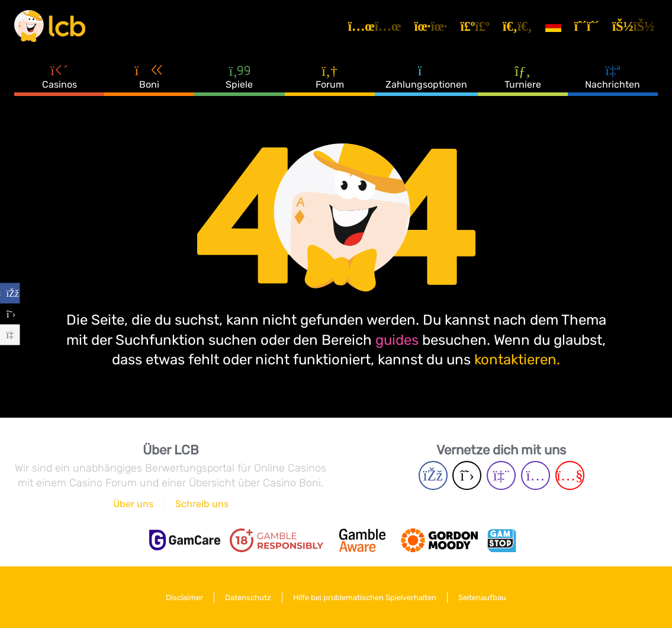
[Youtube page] (570, 475)
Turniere (523, 76)
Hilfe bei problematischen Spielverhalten (365, 597)
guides (397, 340)
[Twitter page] (467, 475)
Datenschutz (248, 597)
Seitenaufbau (482, 597)
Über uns (133, 504)
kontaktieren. (517, 360)
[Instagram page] (536, 475)
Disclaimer (184, 597)
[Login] (635, 26)
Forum (330, 77)
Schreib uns (202, 504)
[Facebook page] (433, 475)
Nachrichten (612, 76)
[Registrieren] (589, 26)
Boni (149, 76)
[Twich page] (501, 475)
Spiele (239, 77)
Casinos (60, 76)
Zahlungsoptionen (426, 76)
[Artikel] (377, 26)
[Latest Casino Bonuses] (50, 26)
